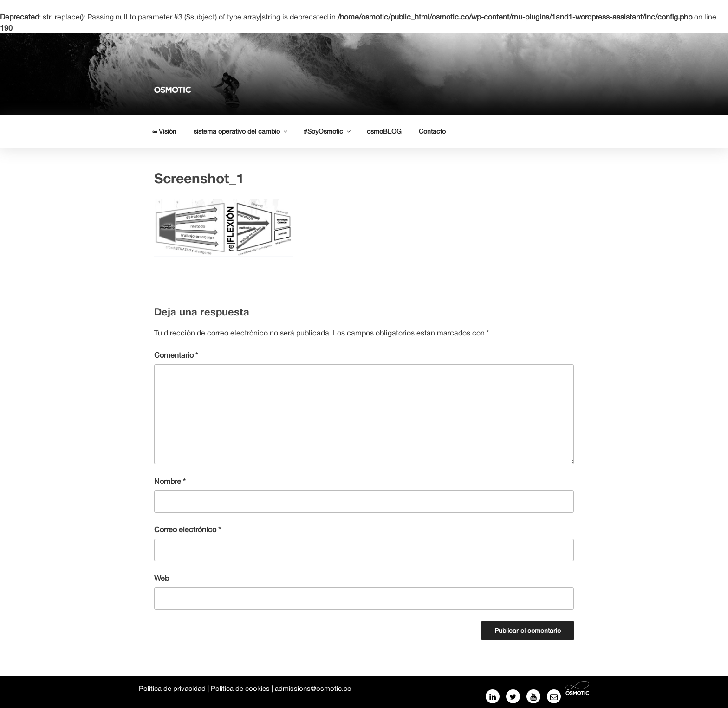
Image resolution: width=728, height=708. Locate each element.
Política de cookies (240, 688)
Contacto (432, 131)
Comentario (176, 355)
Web (162, 578)
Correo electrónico (188, 529)
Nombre (170, 481)
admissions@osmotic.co (313, 688)
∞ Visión (164, 131)
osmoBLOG (384, 131)
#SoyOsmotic (328, 131)
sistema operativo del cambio (241, 131)
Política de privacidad (172, 688)
